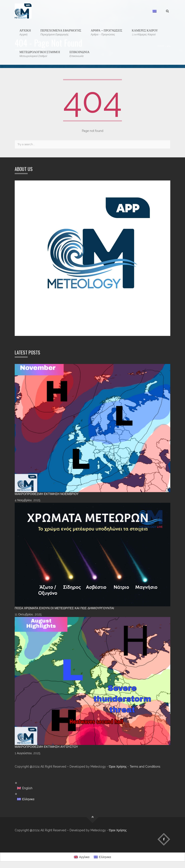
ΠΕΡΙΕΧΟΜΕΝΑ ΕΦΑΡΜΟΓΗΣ (61, 32)
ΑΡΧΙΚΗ (25, 32)
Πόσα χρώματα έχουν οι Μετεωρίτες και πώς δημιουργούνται (64, 608)
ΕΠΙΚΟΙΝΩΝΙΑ (80, 54)
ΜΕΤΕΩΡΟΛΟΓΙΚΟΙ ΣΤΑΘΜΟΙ (40, 54)
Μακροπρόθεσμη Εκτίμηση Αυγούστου (46, 747)
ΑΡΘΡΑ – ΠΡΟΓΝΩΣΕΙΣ (107, 32)
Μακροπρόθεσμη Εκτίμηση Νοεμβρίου (47, 494)
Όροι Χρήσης (118, 767)
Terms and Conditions (145, 767)
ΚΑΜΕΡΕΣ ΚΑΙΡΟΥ (145, 32)
